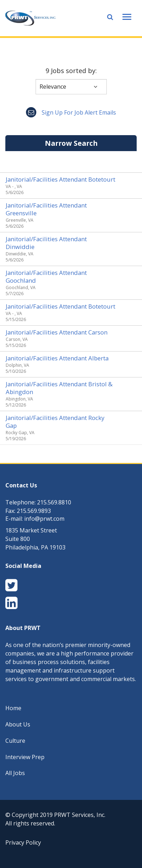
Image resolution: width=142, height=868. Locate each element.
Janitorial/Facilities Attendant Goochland (46, 277)
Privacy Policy (23, 842)
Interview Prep (25, 757)
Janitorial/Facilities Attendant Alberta (57, 358)
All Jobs (15, 773)
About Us (18, 724)
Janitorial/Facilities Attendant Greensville (46, 209)
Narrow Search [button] (71, 143)
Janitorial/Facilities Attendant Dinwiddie (46, 243)
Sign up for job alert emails (71, 112)
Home (13, 708)
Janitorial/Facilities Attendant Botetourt (61, 179)
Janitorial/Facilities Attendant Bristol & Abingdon (59, 388)
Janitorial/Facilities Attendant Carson (57, 332)
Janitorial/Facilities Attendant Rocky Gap (55, 422)
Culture (15, 741)
